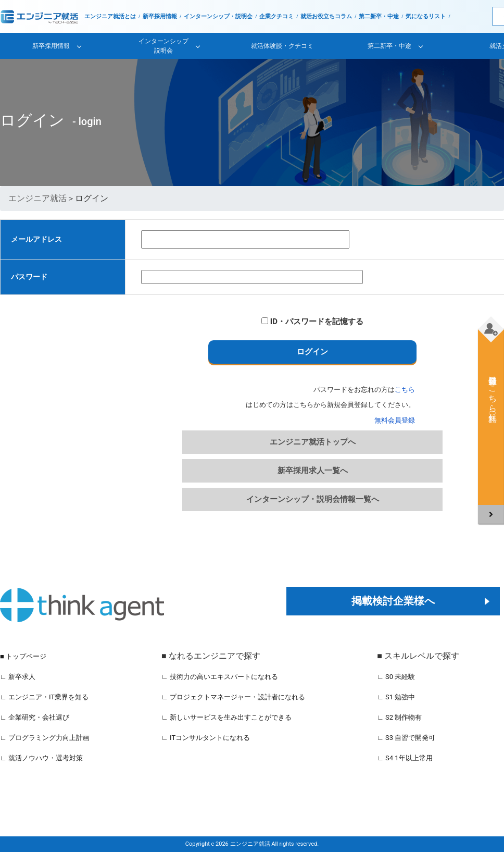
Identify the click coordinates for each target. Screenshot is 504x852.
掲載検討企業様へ (393, 601)
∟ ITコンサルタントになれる (206, 738)
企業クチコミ (276, 16)
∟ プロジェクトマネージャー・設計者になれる (233, 697)
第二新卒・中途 (379, 16)
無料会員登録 (395, 420)
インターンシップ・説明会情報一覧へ (313, 499)
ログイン (312, 352)
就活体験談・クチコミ (282, 46)
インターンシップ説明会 (163, 46)
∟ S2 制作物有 (399, 717)
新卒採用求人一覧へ (313, 471)
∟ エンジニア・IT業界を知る (44, 697)
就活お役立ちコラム (326, 16)
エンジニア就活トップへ (313, 442)
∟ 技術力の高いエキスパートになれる (220, 677)
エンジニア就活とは (110, 16)
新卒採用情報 (160, 16)
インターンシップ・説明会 (218, 16)
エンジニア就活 (37, 198)
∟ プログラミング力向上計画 (45, 738)
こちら (405, 390)
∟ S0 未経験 (396, 677)
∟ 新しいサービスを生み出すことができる (226, 717)
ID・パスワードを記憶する (312, 322)
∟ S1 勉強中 (396, 697)
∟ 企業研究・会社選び (35, 717)
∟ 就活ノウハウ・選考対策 (41, 758)
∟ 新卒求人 (18, 677)
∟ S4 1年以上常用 (405, 758)
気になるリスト (426, 16)
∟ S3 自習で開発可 (406, 738)
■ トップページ (23, 656)
